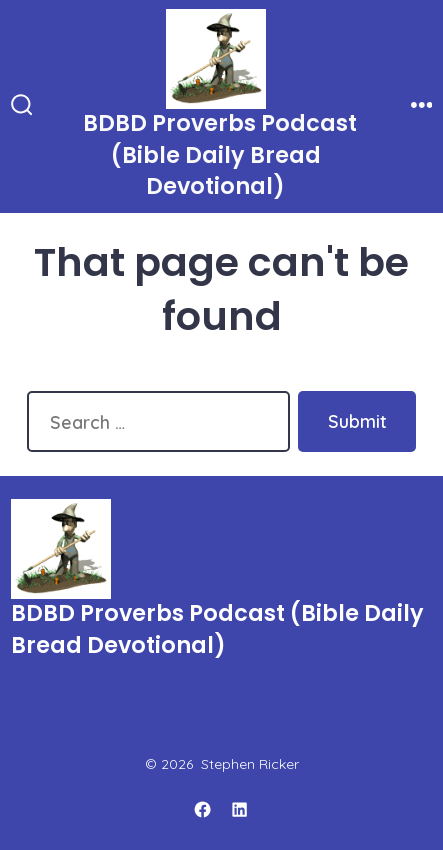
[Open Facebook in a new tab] (203, 809)
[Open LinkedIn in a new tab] (240, 809)
